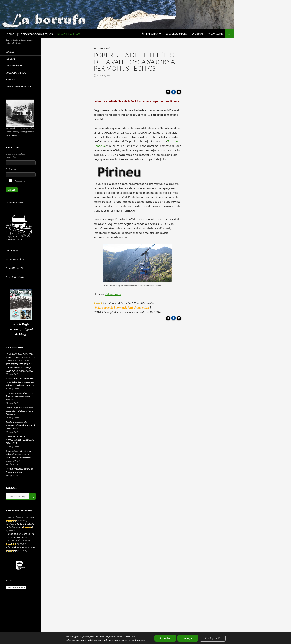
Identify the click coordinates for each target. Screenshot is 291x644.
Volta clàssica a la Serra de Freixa (20, 547)
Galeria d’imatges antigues (19, 87)
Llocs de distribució (16, 73)
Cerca (32, 496)
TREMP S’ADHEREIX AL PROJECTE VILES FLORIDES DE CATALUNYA (20, 440)
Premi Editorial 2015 (15, 268)
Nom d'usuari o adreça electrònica (15, 156)
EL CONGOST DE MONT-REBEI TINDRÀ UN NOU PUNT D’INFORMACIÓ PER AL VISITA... (20, 537)
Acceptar (165, 638)
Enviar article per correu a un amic (179, 93)
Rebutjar (188, 638)
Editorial (10, 59)
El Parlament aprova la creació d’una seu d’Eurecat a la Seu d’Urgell (19, 396)
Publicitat (11, 80)
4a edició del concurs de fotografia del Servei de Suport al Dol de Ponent (20, 425)
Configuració (213, 638)
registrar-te (14, 135)
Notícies (10, 52)
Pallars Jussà (102, 49)
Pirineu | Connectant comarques (29, 34)
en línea (14, 202)
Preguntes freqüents (15, 277)
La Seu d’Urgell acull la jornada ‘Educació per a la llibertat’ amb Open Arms (19, 411)
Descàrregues (12, 250)
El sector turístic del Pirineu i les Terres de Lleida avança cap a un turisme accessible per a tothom (20, 382)
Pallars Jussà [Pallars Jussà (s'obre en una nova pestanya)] (113, 294)
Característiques (15, 66)
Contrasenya (11, 169)
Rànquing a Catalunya (15, 259)
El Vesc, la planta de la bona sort (20, 517)
